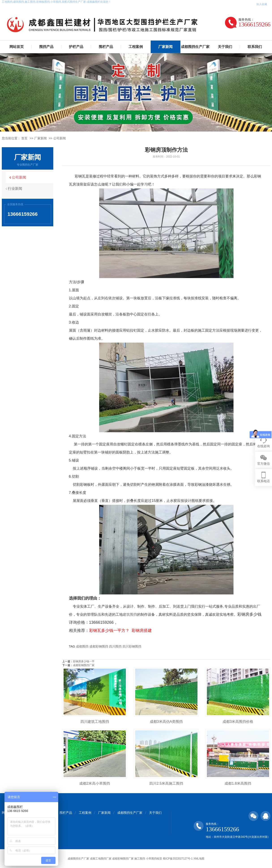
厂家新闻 (165, 47)
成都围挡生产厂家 (195, 47)
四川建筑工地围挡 (95, 722)
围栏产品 (106, 47)
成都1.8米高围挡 (238, 783)
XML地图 (199, 859)
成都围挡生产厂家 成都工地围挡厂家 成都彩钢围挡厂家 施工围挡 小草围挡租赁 (115, 859)
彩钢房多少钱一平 (84, 661)
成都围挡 (82, 646)
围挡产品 (46, 47)
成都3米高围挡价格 (238, 722)
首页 (24, 138)
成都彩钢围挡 (99, 646)
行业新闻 (16, 189)
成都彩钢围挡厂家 (84, 665)
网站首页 (17, 47)
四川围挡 (115, 646)
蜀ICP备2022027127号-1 (178, 859)
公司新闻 (60, 138)
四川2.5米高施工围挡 (166, 783)
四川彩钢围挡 (132, 646)
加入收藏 (262, 4)
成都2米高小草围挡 (95, 783)
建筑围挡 (130, 614)
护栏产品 (76, 47)
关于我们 (225, 47)
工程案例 (136, 47)
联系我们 (255, 47)
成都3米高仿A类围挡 (166, 722)
